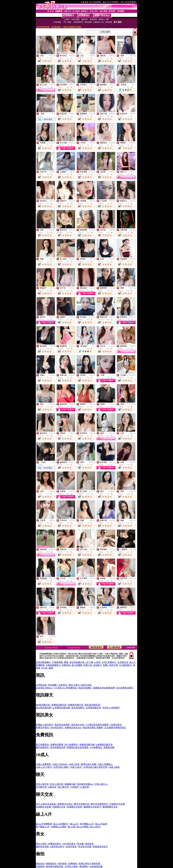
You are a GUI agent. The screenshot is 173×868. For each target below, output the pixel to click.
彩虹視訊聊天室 (92, 705)
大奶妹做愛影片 (53, 665)
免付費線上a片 (87, 824)
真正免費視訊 (42, 745)
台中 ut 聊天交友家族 (46, 804)
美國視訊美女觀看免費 (104, 688)
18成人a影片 (76, 767)
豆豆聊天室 (123, 662)
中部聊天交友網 (117, 804)
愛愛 (66, 662)
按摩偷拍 (73, 864)
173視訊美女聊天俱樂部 (97, 725)
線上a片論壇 (101, 824)
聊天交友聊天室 (82, 804)
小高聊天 (74, 787)
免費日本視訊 (42, 728)
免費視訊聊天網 (87, 745)
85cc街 (44, 668)
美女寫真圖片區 (77, 662)
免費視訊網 (109, 747)
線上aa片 (74, 824)
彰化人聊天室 (57, 784)
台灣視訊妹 (41, 685)
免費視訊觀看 (57, 745)
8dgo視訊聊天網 (43, 708)
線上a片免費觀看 (44, 824)
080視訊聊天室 (43, 705)
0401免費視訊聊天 (125, 688)
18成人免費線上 (105, 764)
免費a (105, 665)
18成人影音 (74, 764)
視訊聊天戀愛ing (85, 784)
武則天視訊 (86, 685)
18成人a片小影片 (44, 767)
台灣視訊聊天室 (93, 708)
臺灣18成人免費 (89, 764)
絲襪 (51, 668)
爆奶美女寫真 (42, 847)
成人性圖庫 (77, 665)
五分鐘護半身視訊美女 (115, 728)
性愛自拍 (66, 665)
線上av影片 (95, 827)
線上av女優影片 (61, 824)
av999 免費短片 (109, 662)
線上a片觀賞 (83, 827)
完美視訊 (63, 685)
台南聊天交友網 (43, 807)
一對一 (133, 85)
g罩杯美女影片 (57, 847)
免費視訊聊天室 (76, 705)
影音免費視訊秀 (58, 747)
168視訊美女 (116, 725)
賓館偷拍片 (51, 864)
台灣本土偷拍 (71, 866)
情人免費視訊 (71, 745)
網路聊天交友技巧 (92, 807)
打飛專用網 (57, 662)
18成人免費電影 (43, 764)
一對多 (53, 114)
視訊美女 (89, 844)
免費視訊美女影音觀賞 (78, 747)
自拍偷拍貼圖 (96, 866)
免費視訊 (52, 56)
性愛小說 (88, 665)
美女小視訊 (41, 844)
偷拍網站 (84, 866)
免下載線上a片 (43, 827)
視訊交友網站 (85, 688)
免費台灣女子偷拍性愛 (89, 864)
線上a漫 (72, 827)
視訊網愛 (52, 685)
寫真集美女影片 (100, 847)
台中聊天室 (41, 787)
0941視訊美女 (57, 728)
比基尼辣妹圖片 (43, 662)
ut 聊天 (97, 662)
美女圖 (80, 844)
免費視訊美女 (55, 844)
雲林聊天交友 (59, 807)
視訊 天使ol (74, 685)
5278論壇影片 (125, 665)
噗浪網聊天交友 (110, 807)
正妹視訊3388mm (44, 688)
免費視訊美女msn (73, 728)
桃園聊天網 (70, 784)
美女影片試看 (85, 847)
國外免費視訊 (42, 747)
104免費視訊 (96, 747)
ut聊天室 (52, 787)
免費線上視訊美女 (44, 725)
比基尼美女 (71, 847)
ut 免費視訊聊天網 (61, 708)
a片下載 (89, 662)
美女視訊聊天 (78, 708)
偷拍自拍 (40, 864)
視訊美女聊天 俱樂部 (93, 728)
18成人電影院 (63, 648)
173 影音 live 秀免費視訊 (65, 688)
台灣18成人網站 (61, 767)
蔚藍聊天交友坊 (65, 804)
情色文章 (114, 665)
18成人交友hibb (60, 764)
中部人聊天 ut (101, 784)
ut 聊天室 (85, 787)
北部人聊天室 (42, 784)
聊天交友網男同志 (99, 804)
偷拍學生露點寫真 (55, 866)
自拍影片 (97, 665)
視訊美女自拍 (78, 725)
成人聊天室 (63, 787)
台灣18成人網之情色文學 (95, 767)
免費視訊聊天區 (59, 705)
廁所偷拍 (63, 864)
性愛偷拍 (40, 866)
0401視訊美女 (69, 844)
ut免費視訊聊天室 (104, 745)
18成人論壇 (114, 767)
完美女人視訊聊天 (111, 708)
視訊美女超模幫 (62, 725)
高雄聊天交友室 (74, 807)
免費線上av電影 (59, 827)
